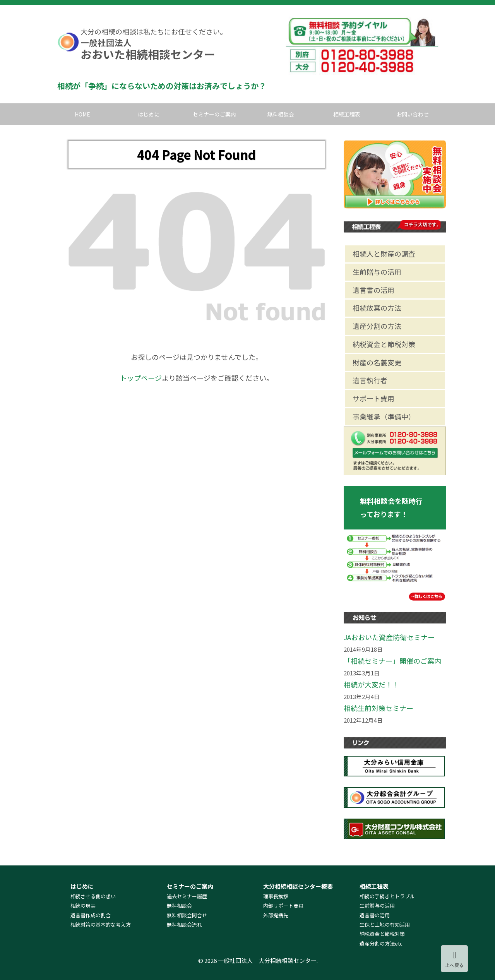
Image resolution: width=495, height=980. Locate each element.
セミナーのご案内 (214, 114)
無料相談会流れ (184, 924)
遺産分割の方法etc (381, 943)
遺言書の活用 (373, 290)
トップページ (141, 378)
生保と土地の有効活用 (385, 924)
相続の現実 (83, 905)
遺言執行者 (370, 380)
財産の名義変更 (377, 362)
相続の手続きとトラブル (387, 896)
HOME (82, 114)
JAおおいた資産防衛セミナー (389, 637)
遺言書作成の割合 (91, 915)
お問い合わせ (413, 114)
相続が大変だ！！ (372, 684)
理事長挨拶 (276, 896)
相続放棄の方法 (377, 308)
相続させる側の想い (93, 896)
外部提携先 (276, 915)
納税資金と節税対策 (384, 344)
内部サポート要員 (283, 905)
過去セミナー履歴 (187, 896)
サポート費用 (373, 398)
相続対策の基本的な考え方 (101, 924)
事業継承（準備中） (384, 416)
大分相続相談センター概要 (298, 886)
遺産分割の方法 (377, 326)
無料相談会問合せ (187, 915)
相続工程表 (347, 114)
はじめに (149, 114)
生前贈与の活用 (377, 272)
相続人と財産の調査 (384, 254)
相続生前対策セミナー (379, 708)
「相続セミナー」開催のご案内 (392, 661)
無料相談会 (281, 114)
